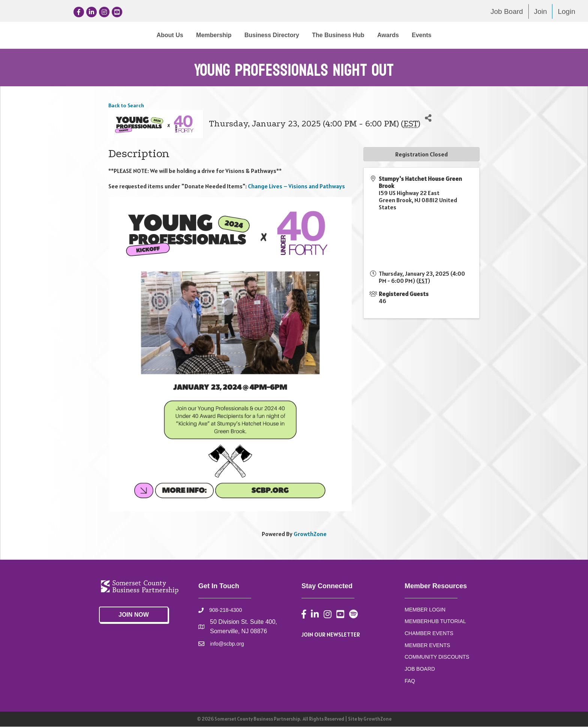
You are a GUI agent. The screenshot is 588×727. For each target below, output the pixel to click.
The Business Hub (400, 35)
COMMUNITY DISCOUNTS (437, 657)
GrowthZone (310, 534)
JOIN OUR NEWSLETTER (331, 635)
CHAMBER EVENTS (429, 634)
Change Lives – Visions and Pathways (296, 186)
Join (541, 11)
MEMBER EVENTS (427, 646)
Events (483, 35)
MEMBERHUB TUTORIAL (435, 622)
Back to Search (126, 106)
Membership (152, 35)
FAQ (410, 681)
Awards (450, 35)
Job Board (507, 11)
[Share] (428, 119)
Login (566, 11)
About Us (108, 35)
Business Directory (210, 35)
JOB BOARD (420, 669)
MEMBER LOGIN (425, 610)
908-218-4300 (226, 610)
